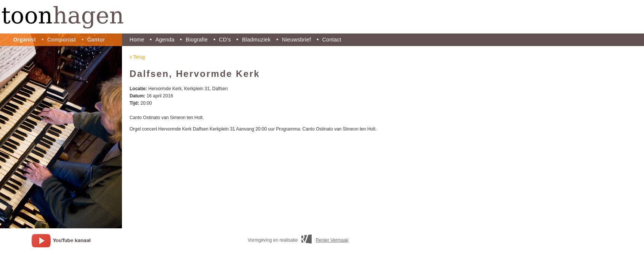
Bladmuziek (256, 40)
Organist (24, 40)
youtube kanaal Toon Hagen (61, 241)
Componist (62, 40)
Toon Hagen (322, 17)
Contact (332, 40)
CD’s (225, 40)
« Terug (137, 57)
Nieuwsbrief (296, 40)
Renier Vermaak (332, 240)
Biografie (197, 40)
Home (137, 40)
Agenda (165, 40)
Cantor (96, 40)
